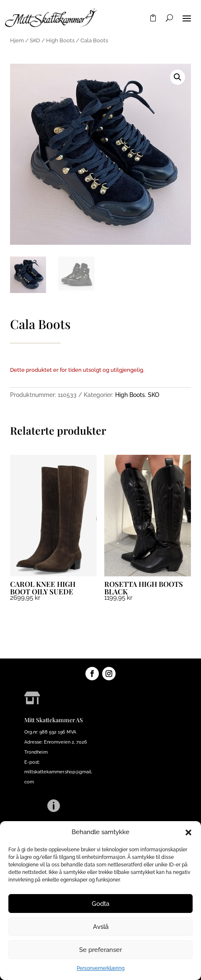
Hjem (17, 40)
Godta (100, 904)
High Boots (60, 40)
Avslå (101, 927)
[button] (188, 832)
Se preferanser (100, 950)
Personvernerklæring (100, 968)
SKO (35, 40)
